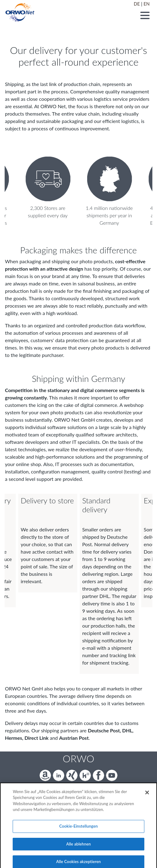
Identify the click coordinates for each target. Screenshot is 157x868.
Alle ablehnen (78, 849)
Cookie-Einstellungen (79, 831)
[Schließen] (147, 797)
